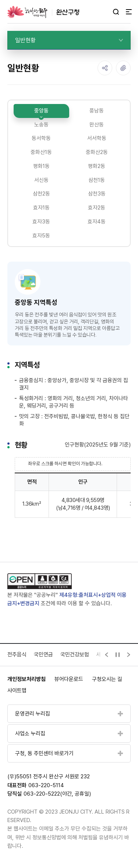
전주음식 (17, 655)
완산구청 (43, 12)
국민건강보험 (75, 655)
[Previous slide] (107, 656)
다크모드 (105, 12)
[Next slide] (129, 656)
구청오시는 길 (107, 680)
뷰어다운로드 (69, 680)
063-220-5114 (46, 786)
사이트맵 (17, 692)
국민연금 (43, 655)
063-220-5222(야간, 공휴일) (57, 795)
